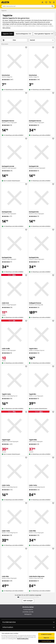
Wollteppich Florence (42, 304)
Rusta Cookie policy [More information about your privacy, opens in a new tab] (23, 639)
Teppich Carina (14, 395)
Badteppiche (28, 614)
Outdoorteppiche (28, 610)
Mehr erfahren (6, 28)
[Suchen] (53, 6)
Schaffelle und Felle (28, 612)
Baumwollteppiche (24, 34)
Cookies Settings (46, 641)
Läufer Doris (14, 304)
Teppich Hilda (42, 441)
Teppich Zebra (42, 350)
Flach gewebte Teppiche (44, 34)
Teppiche (8, 34)
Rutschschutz (14, 76)
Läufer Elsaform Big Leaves (42, 577)
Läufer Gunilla (14, 350)
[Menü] (54, 2)
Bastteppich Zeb (42, 167)
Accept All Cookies (46, 634)
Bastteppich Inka (14, 213)
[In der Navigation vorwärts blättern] (54, 33)
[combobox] (26, 6)
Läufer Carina (14, 486)
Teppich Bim (42, 395)
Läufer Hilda (42, 532)
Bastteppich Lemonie (14, 167)
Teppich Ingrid (14, 441)
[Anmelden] (42, 2)
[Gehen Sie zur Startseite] (5, 2)
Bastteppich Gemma (14, 122)
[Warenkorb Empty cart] (50, 2)
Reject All (46, 638)
